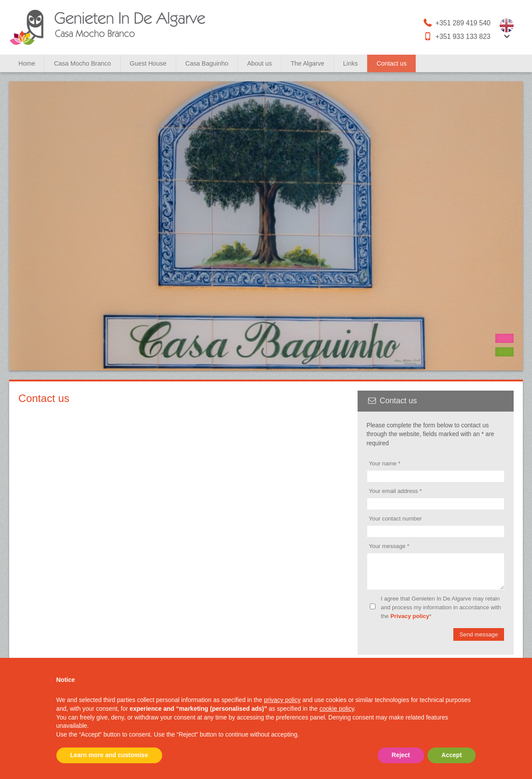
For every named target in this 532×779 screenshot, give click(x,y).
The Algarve (308, 63)
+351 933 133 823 (456, 36)
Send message (479, 640)
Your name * (385, 463)
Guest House (148, 63)
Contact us (391, 63)
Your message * (389, 546)
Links (351, 63)
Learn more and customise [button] (109, 755)
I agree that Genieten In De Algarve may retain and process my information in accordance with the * (441, 613)
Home (27, 63)
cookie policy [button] (337, 709)
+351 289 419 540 (456, 23)
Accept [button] (452, 755)
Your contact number (395, 519)
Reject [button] (401, 755)
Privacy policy (410, 621)
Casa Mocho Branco (82, 63)
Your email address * (395, 491)
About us (259, 63)
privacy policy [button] (282, 700)
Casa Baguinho (207, 63)
